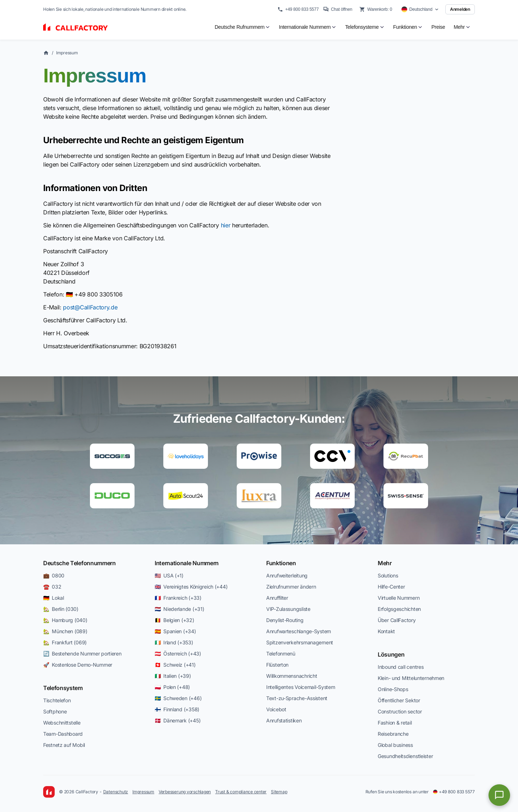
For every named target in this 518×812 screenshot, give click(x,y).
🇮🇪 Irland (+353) (174, 642)
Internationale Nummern (187, 563)
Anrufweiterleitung (287, 575)
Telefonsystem (63, 688)
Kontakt (386, 631)
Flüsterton (277, 665)
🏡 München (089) (65, 631)
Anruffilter (277, 598)
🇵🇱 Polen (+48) (172, 687)
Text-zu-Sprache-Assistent (297, 698)
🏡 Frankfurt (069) (65, 642)
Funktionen (281, 563)
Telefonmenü (281, 654)
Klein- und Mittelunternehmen (411, 678)
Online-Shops (393, 689)
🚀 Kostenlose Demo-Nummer (78, 665)
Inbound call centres (401, 667)
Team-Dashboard (63, 734)
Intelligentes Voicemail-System (301, 687)
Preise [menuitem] (438, 27)
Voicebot (276, 709)
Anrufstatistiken (284, 720)
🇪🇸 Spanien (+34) (175, 631)
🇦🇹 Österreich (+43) (178, 654)
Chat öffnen (338, 9)
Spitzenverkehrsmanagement (300, 642)
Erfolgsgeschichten (399, 609)
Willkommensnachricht (292, 676)
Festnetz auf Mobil (64, 745)
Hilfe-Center (391, 587)
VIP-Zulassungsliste (288, 609)
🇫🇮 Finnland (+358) (177, 709)
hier (226, 225)
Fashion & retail (395, 723)
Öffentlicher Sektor (399, 700)
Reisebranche (393, 734)
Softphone (55, 711)
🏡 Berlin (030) (61, 609)
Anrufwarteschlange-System (299, 631)
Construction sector (400, 711)
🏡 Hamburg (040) (65, 620)
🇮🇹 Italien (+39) (173, 676)
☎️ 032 (52, 587)
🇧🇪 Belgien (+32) (174, 620)
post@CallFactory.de (90, 307)
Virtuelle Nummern (399, 598)
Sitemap (279, 792)
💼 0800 (54, 575)
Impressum (67, 53)
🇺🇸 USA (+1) (169, 575)
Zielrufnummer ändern (291, 587)
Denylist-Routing (285, 620)
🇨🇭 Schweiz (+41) (175, 665)
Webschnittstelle (62, 723)
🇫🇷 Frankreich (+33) (178, 598)
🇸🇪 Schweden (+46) (178, 698)
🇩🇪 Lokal (54, 598)
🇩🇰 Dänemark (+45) (178, 720)
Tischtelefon (57, 700)
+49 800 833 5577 (298, 9)
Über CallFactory (397, 620)
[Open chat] (499, 795)
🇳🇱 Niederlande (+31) (179, 609)
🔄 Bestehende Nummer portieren (82, 654)
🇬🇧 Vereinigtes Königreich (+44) (191, 587)
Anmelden (460, 9)
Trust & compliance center (241, 792)
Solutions (388, 575)
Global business (395, 745)
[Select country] (420, 9)
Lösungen (391, 654)
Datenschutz (116, 792)
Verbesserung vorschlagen (185, 792)
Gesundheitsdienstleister (405, 756)
